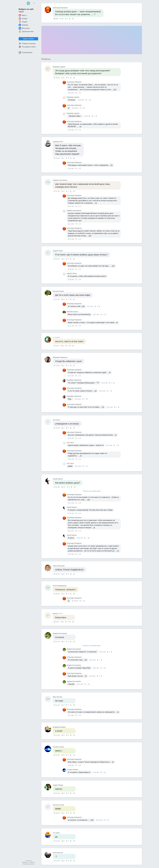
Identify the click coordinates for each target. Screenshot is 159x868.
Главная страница (27, 44)
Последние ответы (27, 47)
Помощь (32, 862)
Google (23, 19)
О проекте (28, 861)
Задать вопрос (28, 39)
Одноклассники (26, 31)
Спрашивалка (26, 52)
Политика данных (28, 864)
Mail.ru (23, 15)
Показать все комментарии (92, 491)
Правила (25, 862)
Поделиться (73, 18)
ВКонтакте (24, 28)
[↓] (70, 19)
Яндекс (23, 22)
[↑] (66, 19)
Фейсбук (23, 25)
